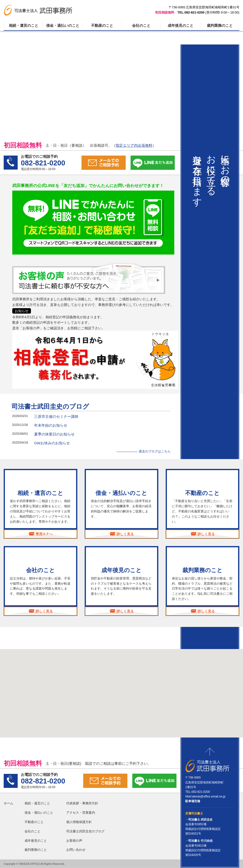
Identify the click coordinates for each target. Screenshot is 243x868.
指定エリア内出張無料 (134, 145)
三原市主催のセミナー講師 (56, 416)
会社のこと (141, 25)
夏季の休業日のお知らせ (54, 434)
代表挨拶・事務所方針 (82, 803)
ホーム (8, 803)
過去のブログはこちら (155, 451)
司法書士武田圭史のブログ (50, 406)
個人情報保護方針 (79, 822)
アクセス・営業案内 (81, 813)
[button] (121, 689)
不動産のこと (102, 25)
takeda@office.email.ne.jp (208, 796)
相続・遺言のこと (24, 25)
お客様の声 (74, 841)
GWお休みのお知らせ (52, 443)
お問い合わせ (76, 850)
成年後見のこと (181, 25)
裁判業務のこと (220, 25)
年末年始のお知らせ (51, 425)
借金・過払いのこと (63, 25)
